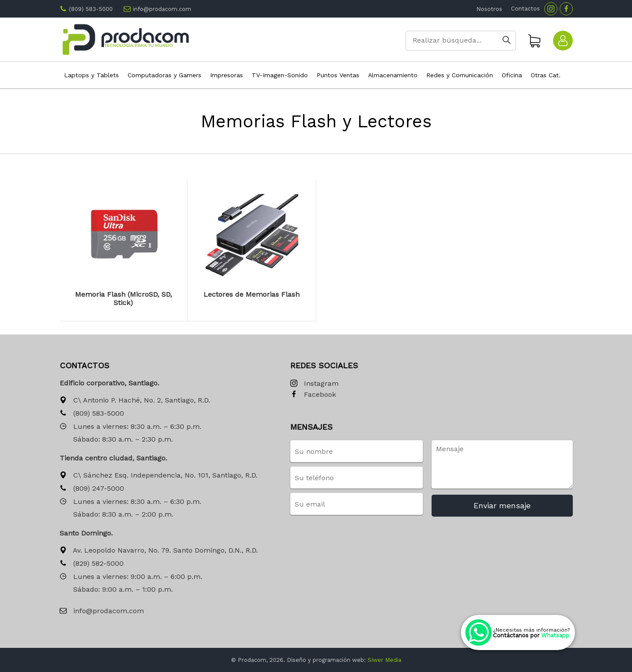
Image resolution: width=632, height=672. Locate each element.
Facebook (313, 395)
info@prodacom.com (162, 9)
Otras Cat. (546, 75)
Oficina (512, 75)
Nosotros (489, 9)
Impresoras (227, 75)
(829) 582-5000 (92, 564)
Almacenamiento (393, 75)
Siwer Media (384, 660)
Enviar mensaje (502, 505)
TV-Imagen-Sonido (280, 75)
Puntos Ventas (338, 75)
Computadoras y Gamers (164, 75)
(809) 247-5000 (92, 489)
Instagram (314, 384)
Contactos (525, 9)
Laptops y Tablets (91, 75)
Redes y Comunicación (460, 75)
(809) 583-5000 (91, 9)
